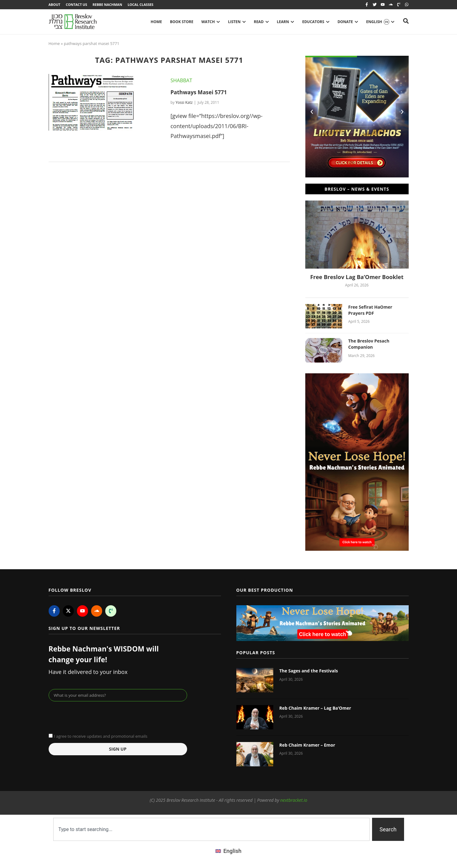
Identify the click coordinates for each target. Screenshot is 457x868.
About (54, 5)
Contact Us (77, 5)
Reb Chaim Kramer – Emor (307, 746)
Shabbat (181, 81)
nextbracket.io (294, 801)
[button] (312, 112)
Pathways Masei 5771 (200, 93)
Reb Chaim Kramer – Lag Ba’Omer (315, 709)
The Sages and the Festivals (309, 672)
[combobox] (212, 830)
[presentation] (95, 717)
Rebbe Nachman (109, 5)
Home (54, 44)
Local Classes (142, 5)
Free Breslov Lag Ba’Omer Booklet (357, 278)
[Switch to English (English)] (228, 852)
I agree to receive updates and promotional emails (101, 737)
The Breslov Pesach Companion (369, 345)
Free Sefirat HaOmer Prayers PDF (370, 311)
